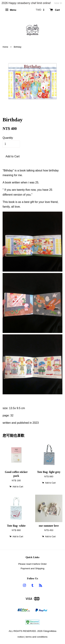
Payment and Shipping (32, 568)
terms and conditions (36, 637)
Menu (11, 10)
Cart (55, 10)
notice (21, 637)
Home (5, 47)
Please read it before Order (33, 564)
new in (58, 3)
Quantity (8, 138)
